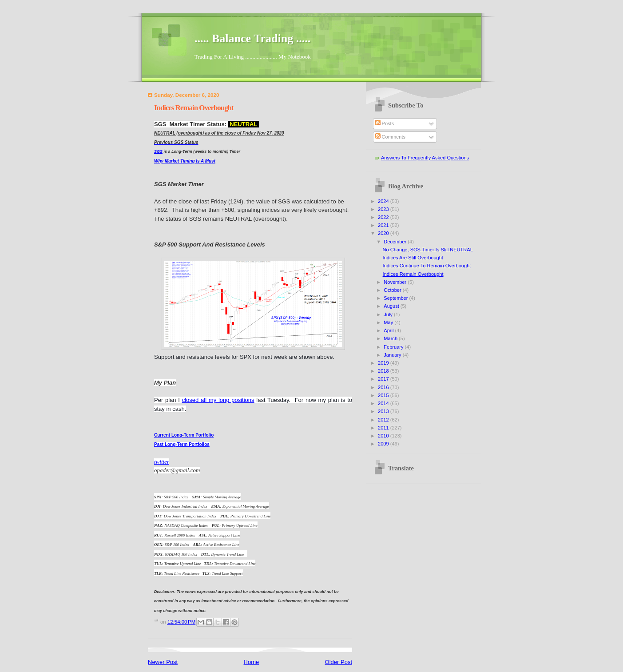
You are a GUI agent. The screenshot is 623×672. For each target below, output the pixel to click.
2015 (384, 395)
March (391, 338)
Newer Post (163, 662)
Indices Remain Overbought (413, 274)
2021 (384, 225)
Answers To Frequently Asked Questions (425, 158)
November (396, 282)
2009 (384, 444)
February (394, 347)
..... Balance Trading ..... (252, 38)
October (393, 290)
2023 (384, 209)
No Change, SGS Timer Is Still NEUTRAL (428, 250)
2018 (384, 371)
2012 (384, 420)
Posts (385, 123)
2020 (384, 233)
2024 (384, 201)
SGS (158, 151)
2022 (384, 217)
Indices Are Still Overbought (413, 258)
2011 (384, 428)
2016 (384, 387)
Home (252, 662)
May (389, 322)
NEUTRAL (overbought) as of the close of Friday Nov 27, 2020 (219, 133)
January (393, 355)
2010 (384, 436)
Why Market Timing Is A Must (185, 161)
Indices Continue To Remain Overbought (427, 266)
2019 (384, 363)
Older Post (339, 662)
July (389, 314)
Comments (390, 137)
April (389, 330)
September (396, 298)
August (392, 306)
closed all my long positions (218, 400)
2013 (384, 411)
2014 (384, 403)
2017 (384, 379)
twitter (162, 462)
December (396, 242)
